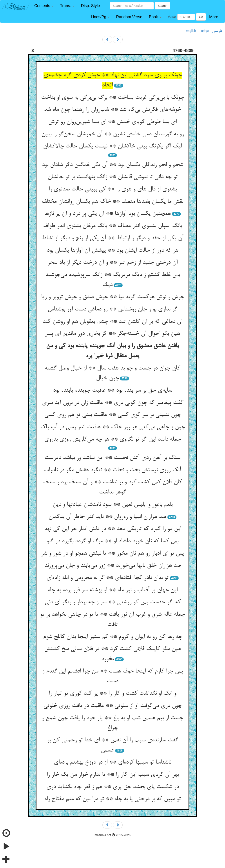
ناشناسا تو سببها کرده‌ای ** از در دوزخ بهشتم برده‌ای (112, 762)
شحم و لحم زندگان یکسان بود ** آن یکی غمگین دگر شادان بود (113, 165)
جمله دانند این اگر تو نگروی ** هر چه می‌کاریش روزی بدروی (112, 439)
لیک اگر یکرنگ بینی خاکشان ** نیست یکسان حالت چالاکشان (112, 146)
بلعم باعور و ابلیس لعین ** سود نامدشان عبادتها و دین (112, 505)
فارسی (217, 31)
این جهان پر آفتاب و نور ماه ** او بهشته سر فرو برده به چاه (113, 590)
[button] (44, 6)
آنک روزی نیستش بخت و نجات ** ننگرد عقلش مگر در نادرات (112, 470)
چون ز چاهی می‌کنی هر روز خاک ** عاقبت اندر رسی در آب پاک (112, 427)
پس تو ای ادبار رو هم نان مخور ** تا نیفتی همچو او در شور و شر (112, 554)
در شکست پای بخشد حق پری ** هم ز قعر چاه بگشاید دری (113, 787)
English (191, 31)
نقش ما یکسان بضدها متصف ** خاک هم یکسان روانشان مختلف (112, 202)
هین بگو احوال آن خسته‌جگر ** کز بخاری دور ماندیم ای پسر (112, 334)
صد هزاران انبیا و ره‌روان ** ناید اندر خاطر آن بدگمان (107, 517)
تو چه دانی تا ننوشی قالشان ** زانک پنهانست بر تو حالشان (113, 177)
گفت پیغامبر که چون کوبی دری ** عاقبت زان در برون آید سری (113, 403)
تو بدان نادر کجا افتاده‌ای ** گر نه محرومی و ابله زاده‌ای (107, 578)
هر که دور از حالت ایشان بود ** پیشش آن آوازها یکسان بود (113, 251)
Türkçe (204, 31)
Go (201, 17)
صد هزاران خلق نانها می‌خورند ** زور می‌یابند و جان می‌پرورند (113, 566)
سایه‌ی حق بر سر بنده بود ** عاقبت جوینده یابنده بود (112, 391)
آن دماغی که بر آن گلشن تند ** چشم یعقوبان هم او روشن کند (112, 322)
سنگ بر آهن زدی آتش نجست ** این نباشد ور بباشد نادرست (112, 458)
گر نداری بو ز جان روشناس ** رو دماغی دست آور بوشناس (112, 309)
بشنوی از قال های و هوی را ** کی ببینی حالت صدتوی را (113, 189)
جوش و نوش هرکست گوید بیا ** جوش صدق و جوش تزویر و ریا (113, 297)
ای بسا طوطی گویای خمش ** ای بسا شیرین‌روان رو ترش (112, 122)
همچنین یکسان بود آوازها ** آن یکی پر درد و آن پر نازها (107, 214)
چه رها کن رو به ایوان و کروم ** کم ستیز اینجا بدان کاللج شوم (113, 637)
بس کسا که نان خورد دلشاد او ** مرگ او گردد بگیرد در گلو (112, 541)
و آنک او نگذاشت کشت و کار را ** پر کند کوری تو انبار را (112, 694)
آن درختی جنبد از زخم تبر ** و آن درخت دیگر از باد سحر (113, 263)
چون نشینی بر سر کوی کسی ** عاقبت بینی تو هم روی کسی (113, 415)
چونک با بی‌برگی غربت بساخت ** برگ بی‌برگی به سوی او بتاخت (113, 98)
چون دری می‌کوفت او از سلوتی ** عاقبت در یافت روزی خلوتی (113, 706)
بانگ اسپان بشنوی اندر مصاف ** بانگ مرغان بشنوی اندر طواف (112, 226)
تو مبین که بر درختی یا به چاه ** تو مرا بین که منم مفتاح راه (113, 799)
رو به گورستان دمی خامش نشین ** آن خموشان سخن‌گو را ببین (113, 134)
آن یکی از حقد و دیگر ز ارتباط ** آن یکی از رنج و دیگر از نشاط (113, 238)
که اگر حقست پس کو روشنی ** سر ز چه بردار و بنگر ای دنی (113, 602)
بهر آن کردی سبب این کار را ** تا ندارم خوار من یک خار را (113, 775)
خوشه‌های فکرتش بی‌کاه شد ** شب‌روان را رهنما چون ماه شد (112, 110)
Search (162, 6)
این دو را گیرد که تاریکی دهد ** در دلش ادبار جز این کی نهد (113, 529)
